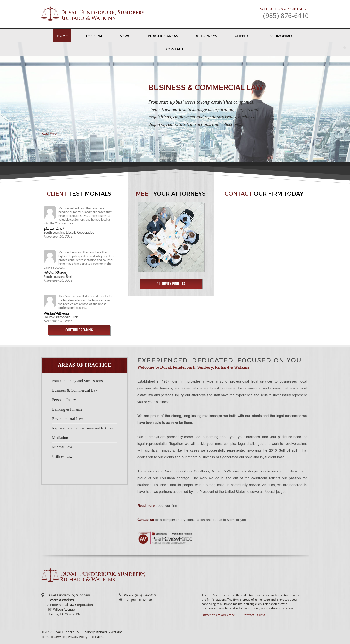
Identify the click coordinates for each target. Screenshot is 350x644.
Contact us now (254, 615)
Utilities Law (62, 457)
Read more (146, 506)
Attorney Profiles (171, 284)
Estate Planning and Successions (77, 381)
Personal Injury (64, 400)
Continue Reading (79, 330)
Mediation (60, 438)
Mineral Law (62, 447)
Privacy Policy (78, 637)
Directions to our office (218, 615)
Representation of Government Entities (82, 428)
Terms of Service (53, 637)
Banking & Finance (67, 409)
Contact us (146, 520)
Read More (49, 134)
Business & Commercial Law (75, 390)
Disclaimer (98, 637)
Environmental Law (68, 419)
